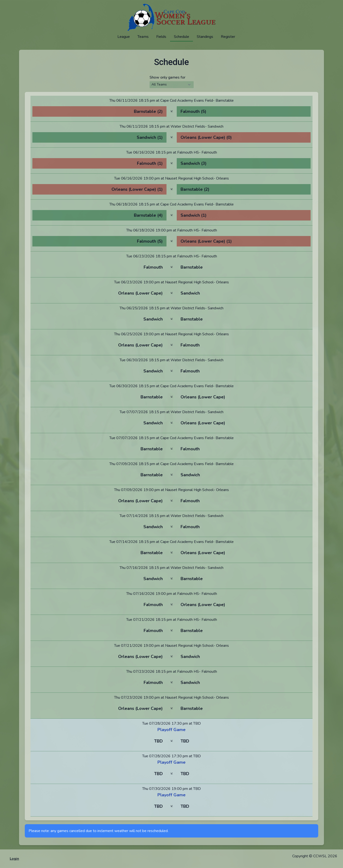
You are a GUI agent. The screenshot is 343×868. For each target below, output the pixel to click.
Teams (143, 37)
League (124, 37)
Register (228, 37)
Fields (161, 37)
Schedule (182, 37)
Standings (205, 37)
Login (14, 859)
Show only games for (167, 77)
